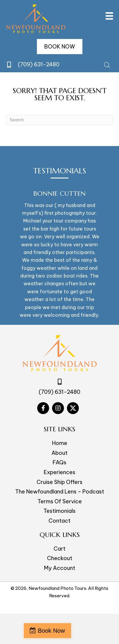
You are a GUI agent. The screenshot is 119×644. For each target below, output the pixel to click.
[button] (60, 47)
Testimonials (59, 511)
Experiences (59, 472)
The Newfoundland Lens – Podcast (60, 492)
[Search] (59, 120)
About (59, 453)
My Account (60, 568)
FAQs (59, 462)
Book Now (51, 631)
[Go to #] (43, 408)
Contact (59, 521)
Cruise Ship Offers (59, 482)
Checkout (60, 558)
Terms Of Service (60, 501)
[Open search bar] (107, 64)
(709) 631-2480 (39, 64)
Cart (59, 549)
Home (60, 443)
